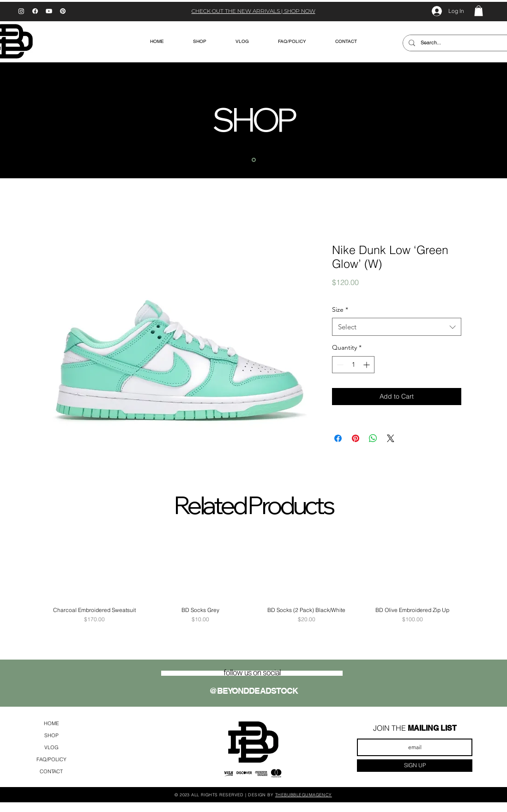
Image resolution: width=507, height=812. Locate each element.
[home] (254, 160)
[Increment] (367, 365)
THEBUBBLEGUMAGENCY (304, 795)
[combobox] (397, 327)
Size (340, 309)
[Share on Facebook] (338, 438)
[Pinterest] (63, 11)
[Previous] (52, 120)
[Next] (455, 120)
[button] (479, 11)
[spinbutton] (353, 365)
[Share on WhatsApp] (373, 438)
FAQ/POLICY (51, 759)
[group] (253, 579)
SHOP (51, 735)
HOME (51, 723)
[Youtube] (49, 11)
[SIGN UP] (415, 766)
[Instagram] (21, 11)
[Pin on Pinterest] (356, 438)
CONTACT (51, 771)
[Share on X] (391, 438)
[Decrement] (339, 365)
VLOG (51, 747)
